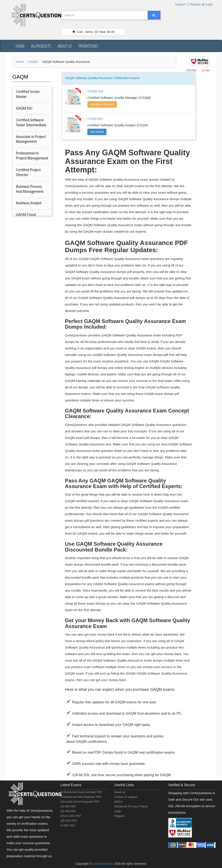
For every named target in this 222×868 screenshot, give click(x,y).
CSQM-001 (95, 91)
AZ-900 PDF (68, 806)
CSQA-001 (95, 119)
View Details (97, 132)
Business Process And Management (30, 189)
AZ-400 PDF (68, 811)
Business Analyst (29, 203)
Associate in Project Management (31, 140)
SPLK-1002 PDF (71, 816)
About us (65, 46)
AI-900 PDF (68, 825)
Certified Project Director (28, 173)
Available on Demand (102, 104)
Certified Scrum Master (28, 95)
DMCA (118, 802)
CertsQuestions (103, 864)
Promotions (88, 46)
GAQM (33, 62)
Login (209, 4)
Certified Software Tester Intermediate (31, 123)
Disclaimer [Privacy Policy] (131, 806)
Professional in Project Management (32, 156)
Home (20, 46)
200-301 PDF (69, 821)
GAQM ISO (24, 109)
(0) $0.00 (93, 32)
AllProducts (41, 46)
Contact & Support (126, 797)
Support (180, 4)
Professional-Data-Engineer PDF (81, 797)
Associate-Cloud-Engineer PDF (80, 802)
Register (195, 4)
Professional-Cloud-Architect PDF (82, 792)
